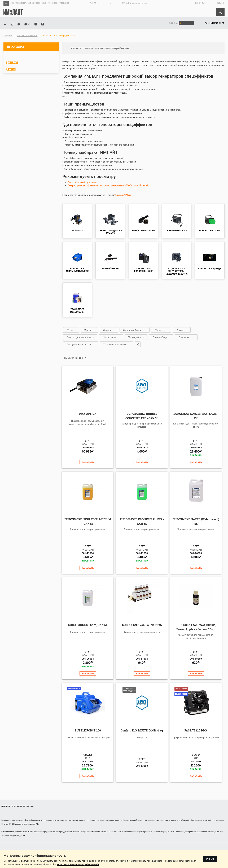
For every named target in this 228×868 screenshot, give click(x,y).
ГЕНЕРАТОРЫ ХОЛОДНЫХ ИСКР (143, 270)
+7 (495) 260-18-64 (140, 3)
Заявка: (182, 23)
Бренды (12, 62)
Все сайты (200, 3)
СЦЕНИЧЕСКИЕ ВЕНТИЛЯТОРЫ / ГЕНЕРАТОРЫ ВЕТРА (177, 271)
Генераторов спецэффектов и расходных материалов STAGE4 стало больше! (108, 185)
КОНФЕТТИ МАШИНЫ (143, 230)
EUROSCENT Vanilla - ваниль (142, 625)
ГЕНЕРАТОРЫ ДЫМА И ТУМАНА (110, 232)
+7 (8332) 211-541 (105, 3)
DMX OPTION (88, 414)
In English (219, 3)
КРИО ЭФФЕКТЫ (110, 268)
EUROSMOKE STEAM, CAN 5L (88, 625)
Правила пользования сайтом (17, 806)
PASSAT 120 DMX (196, 730)
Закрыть (210, 859)
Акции (11, 69)
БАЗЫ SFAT (77, 230)
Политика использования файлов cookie (78, 864)
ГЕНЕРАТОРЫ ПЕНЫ (210, 230)
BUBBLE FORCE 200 (88, 730)
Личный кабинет (214, 23)
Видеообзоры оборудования (82, 182)
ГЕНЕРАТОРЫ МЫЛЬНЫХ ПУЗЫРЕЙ (77, 270)
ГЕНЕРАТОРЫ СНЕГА (177, 230)
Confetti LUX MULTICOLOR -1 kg (142, 730)
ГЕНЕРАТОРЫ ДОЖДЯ (210, 268)
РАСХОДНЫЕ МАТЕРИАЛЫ (77, 310)
